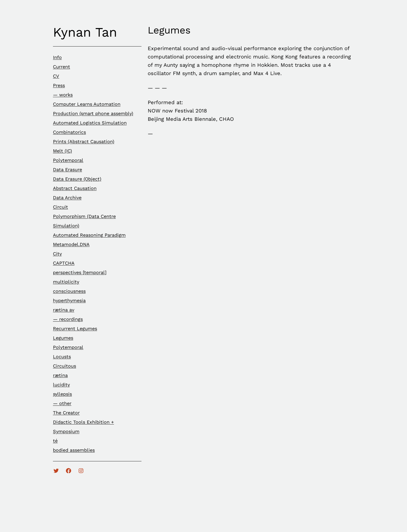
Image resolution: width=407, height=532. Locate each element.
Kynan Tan (85, 32)
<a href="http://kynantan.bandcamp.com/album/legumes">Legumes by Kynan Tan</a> (193, 229)
